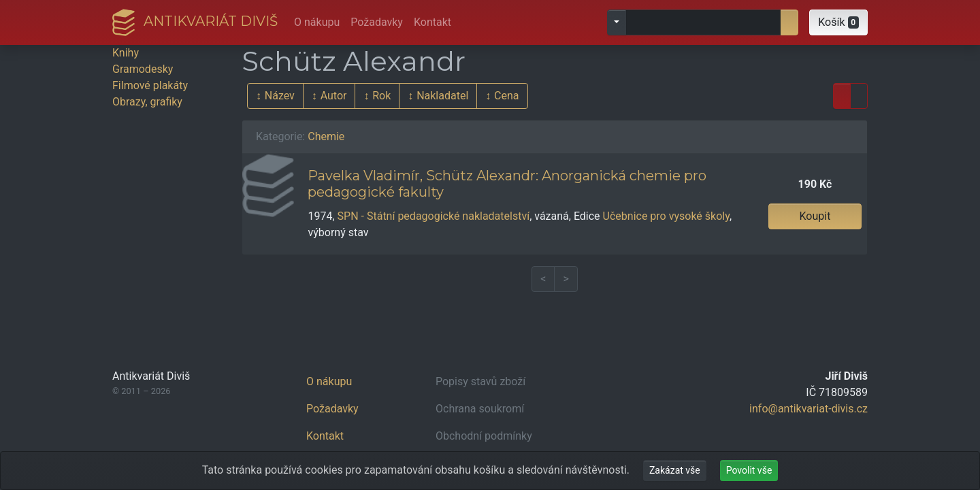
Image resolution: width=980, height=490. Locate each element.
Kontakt (432, 22)
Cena (506, 96)
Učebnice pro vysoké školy (666, 216)
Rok (381, 96)
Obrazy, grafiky (147, 102)
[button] (838, 22)
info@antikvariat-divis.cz (808, 409)
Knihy (126, 53)
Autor (334, 96)
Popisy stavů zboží (480, 381)
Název (280, 96)
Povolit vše (749, 470)
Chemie (326, 136)
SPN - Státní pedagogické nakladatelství (434, 216)
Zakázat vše (675, 470)
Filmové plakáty (150, 85)
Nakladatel (442, 96)
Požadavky (377, 22)
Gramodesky (143, 69)
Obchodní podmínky (484, 436)
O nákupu (317, 22)
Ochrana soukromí (480, 409)
